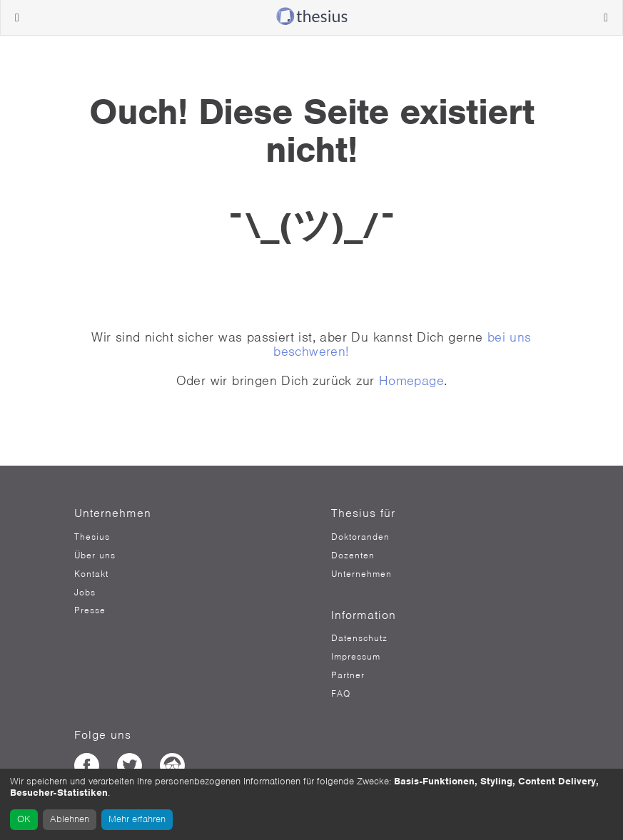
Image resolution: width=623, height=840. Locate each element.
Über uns (95, 555)
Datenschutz (359, 638)
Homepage (411, 380)
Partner (348, 675)
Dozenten (353, 555)
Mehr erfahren (137, 819)
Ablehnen (70, 819)
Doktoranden (360, 537)
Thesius (92, 537)
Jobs (85, 593)
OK (24, 819)
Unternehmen (361, 574)
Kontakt (91, 574)
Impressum (356, 657)
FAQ (341, 694)
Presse (90, 610)
